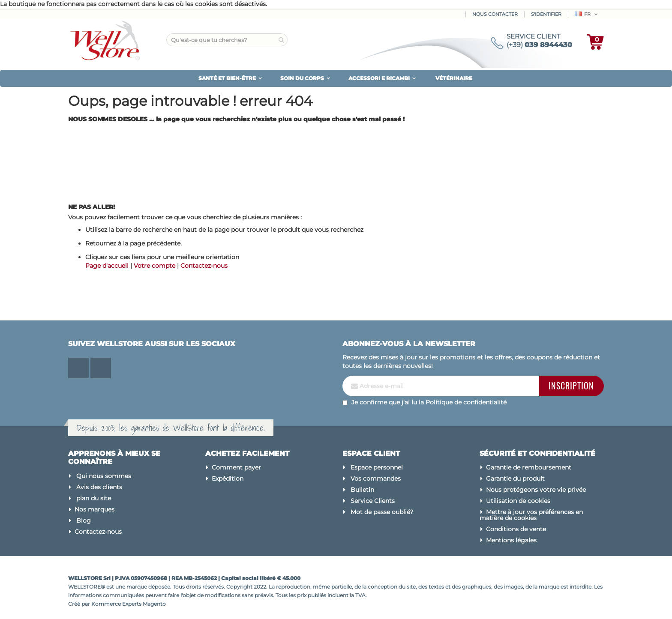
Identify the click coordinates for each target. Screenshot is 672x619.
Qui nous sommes (104, 476)
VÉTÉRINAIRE (454, 78)
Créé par (80, 604)
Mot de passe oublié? (382, 512)
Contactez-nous (204, 266)
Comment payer (236, 467)
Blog (84, 520)
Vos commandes (376, 478)
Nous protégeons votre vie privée (536, 490)
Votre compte (154, 266)
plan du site (94, 498)
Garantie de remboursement (529, 467)
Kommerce (106, 604)
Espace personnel (377, 467)
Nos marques (94, 509)
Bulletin (362, 490)
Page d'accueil (107, 266)
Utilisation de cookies (518, 501)
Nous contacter (495, 14)
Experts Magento (144, 604)
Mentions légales (511, 540)
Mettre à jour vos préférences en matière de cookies (531, 515)
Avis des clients (99, 487)
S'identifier (546, 14)
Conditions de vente (516, 529)
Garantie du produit (515, 478)
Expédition (228, 478)
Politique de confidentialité (466, 402)
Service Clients (373, 501)
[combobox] (227, 40)
